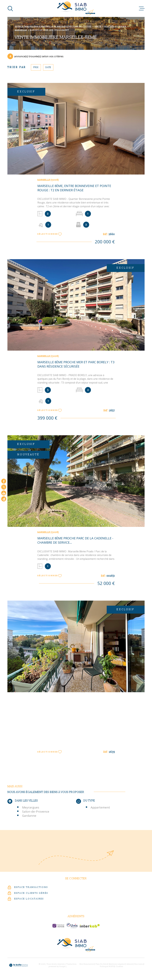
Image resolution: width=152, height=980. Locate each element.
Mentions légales (117, 964)
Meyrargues (31, 807)
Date (48, 67)
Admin (129, 964)
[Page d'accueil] (76, 8)
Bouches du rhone (115, 27)
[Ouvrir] (10, 9)
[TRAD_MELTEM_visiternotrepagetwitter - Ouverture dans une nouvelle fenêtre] (4, 487)
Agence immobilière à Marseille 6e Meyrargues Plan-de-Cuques (53, 27)
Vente (98, 27)
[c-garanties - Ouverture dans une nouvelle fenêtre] (58, 926)
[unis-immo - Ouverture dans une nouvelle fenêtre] (72, 926)
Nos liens (139, 964)
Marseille (21, 30)
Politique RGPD (107, 966)
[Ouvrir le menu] (142, 9)
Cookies (120, 967)
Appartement (100, 807)
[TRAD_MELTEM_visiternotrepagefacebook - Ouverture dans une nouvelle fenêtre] (4, 481)
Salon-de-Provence (36, 811)
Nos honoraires (87, 964)
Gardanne (29, 816)
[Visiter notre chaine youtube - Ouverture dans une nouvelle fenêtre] (4, 493)
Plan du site (101, 964)
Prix (36, 67)
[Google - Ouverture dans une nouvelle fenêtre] (4, 499)
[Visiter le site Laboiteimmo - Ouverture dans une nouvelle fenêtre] (18, 965)
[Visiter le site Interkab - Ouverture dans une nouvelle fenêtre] (90, 926)
